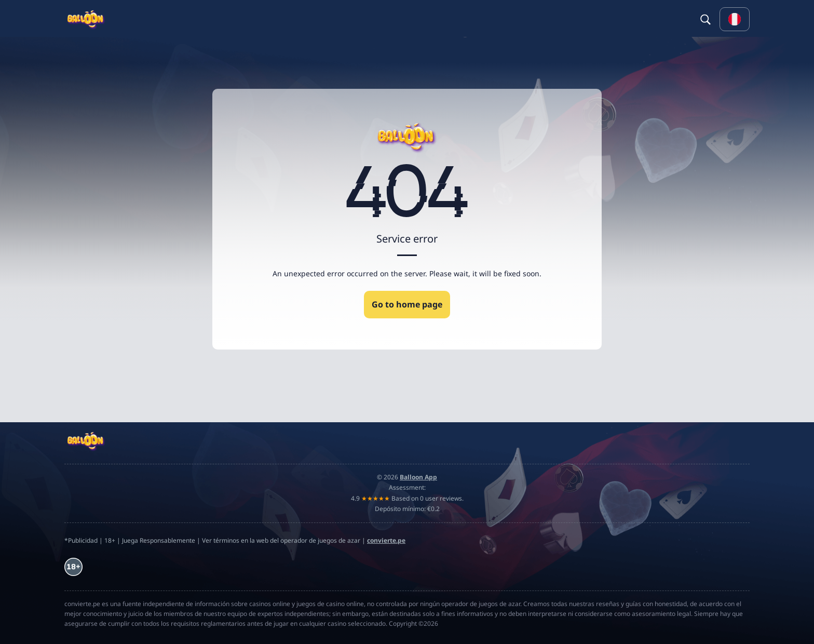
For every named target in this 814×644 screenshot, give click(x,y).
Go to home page (407, 304)
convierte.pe (386, 540)
